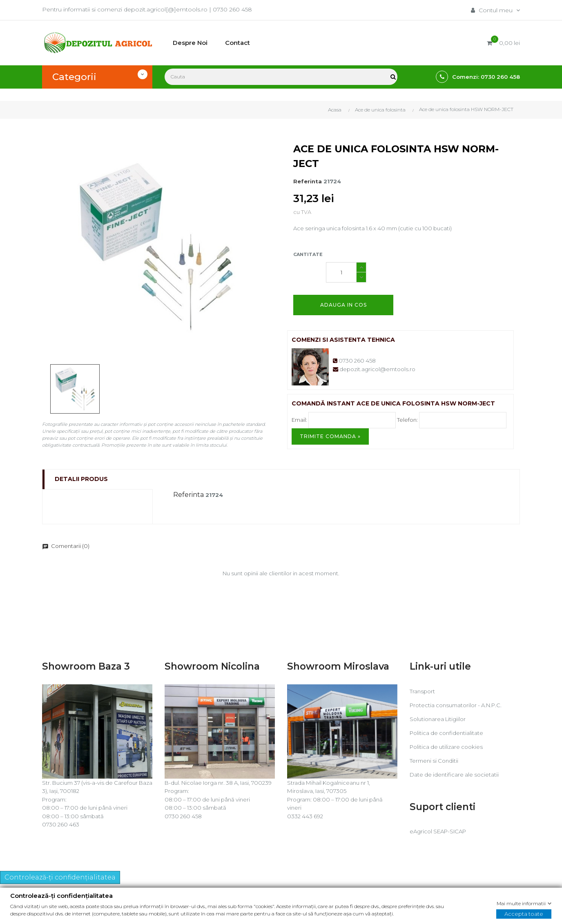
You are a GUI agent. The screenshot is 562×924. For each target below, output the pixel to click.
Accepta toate (524, 914)
